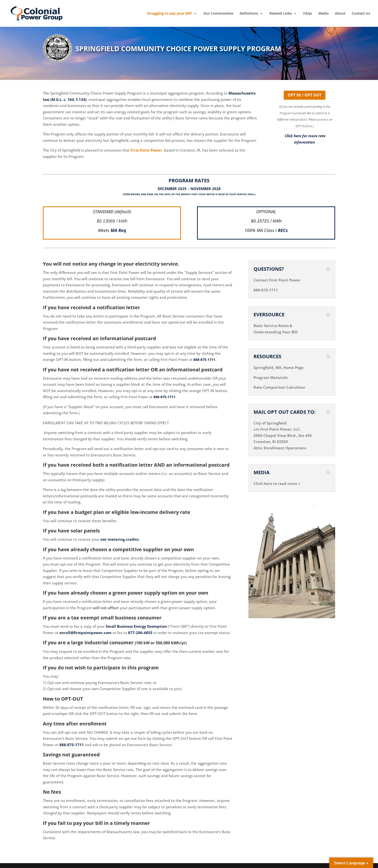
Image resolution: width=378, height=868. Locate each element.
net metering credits (119, 539)
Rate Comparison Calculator (279, 387)
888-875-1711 (204, 360)
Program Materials (271, 377)
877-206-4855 (140, 633)
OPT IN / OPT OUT (305, 95)
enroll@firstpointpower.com (85, 633)
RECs (283, 230)
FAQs (308, 13)
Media (323, 13)
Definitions (249, 13)
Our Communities (218, 13)
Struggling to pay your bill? (170, 13)
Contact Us (361, 13)
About (340, 13)
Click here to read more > (277, 483)
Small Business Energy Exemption (136, 626)
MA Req (118, 230)
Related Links (281, 13)
